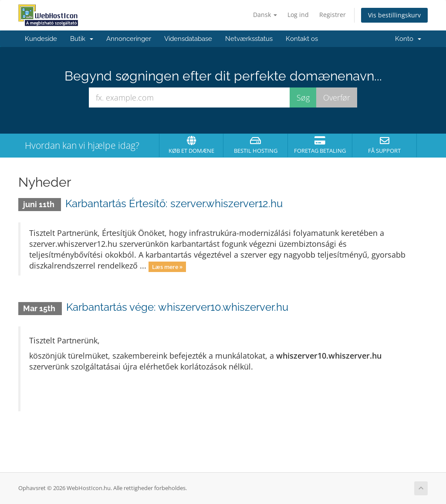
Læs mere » (167, 266)
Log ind (298, 15)
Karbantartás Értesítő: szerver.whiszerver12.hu (174, 203)
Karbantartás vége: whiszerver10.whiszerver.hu (177, 307)
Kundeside (41, 39)
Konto (408, 39)
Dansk (265, 15)
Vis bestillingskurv (394, 15)
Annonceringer (129, 39)
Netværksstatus (249, 39)
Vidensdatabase (188, 39)
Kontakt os (302, 39)
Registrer (333, 15)
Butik (82, 39)
